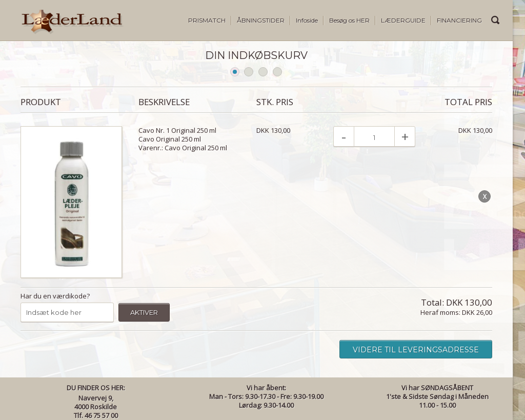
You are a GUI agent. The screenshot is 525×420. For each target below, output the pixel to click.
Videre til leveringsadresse (416, 350)
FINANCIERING (459, 20)
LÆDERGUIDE (403, 20)
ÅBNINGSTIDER (261, 20)
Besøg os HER (349, 20)
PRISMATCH (207, 20)
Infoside (307, 20)
